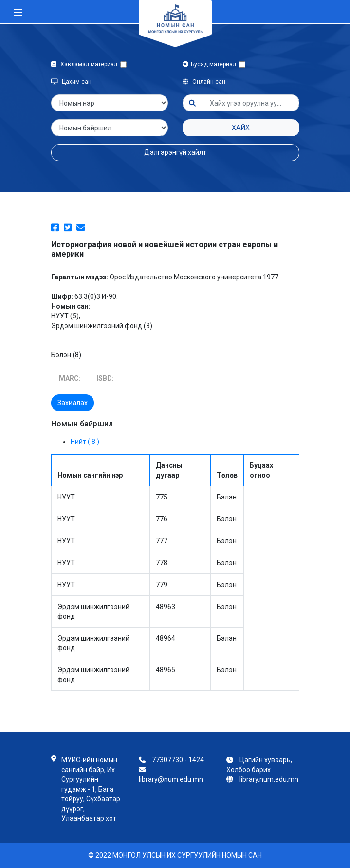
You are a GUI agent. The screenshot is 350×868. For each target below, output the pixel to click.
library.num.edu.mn (269, 779)
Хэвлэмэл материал (86, 64)
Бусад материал (211, 64)
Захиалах (73, 403)
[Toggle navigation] (18, 13)
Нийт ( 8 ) (85, 442)
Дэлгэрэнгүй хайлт (175, 152)
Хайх (241, 128)
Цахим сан (71, 82)
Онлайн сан (204, 82)
